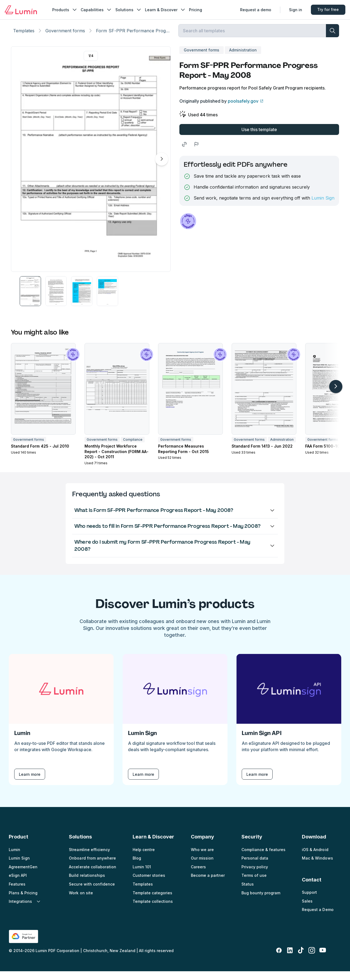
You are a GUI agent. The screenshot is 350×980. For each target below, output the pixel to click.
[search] (332, 37)
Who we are (202, 858)
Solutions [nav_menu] (130, 10)
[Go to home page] (23, 10)
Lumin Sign (323, 206)
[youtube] (323, 959)
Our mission (202, 867)
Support (309, 901)
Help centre (144, 858)
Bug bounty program (261, 901)
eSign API (18, 884)
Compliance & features (263, 858)
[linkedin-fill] (290, 959)
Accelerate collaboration (92, 875)
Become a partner (208, 884)
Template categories (152, 901)
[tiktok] (301, 959)
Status (248, 893)
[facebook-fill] (279, 959)
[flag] (196, 153)
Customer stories (149, 884)
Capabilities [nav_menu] (98, 10)
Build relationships (87, 884)
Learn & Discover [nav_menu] (167, 10)
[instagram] (312, 959)
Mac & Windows (317, 867)
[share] (184, 153)
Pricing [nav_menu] (197, 10)
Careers (198, 875)
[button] (30, 300)
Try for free (326, 10)
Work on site (81, 901)
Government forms (65, 37)
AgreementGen (23, 875)
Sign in (294, 10)
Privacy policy (255, 875)
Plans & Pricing (23, 901)
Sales (307, 910)
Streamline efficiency (89, 858)
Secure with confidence (92, 893)
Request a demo (254, 10)
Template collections (153, 910)
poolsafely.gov (243, 109)
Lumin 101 (142, 875)
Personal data (255, 867)
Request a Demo (318, 918)
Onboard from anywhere (92, 867)
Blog (137, 867)
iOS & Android (315, 858)
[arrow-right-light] (336, 395)
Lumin (14, 858)
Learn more (30, 783)
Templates (24, 37)
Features (17, 893)
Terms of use (254, 884)
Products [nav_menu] (67, 10)
